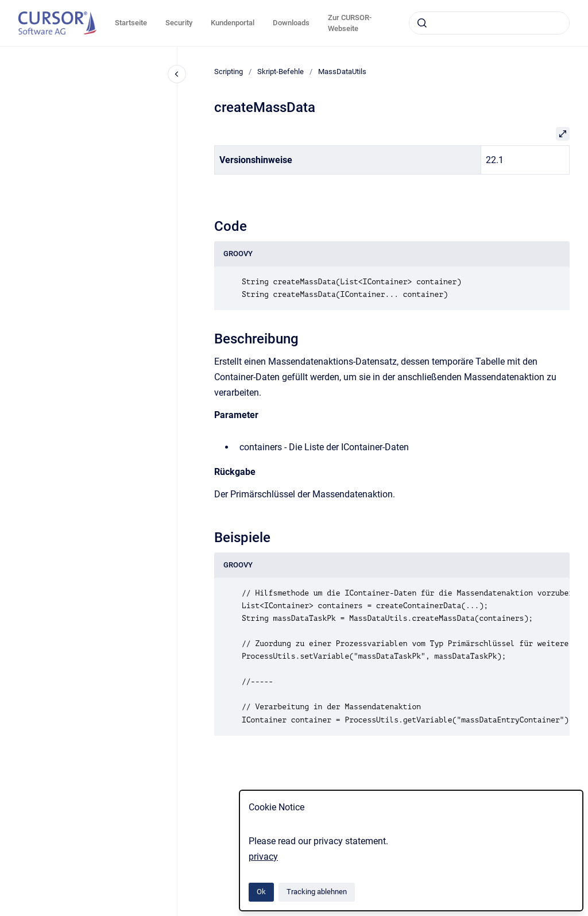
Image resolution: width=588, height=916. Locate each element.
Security (179, 23)
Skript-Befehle (281, 71)
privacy (263, 857)
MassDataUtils (342, 71)
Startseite (131, 23)
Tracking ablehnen (317, 892)
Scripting (229, 71)
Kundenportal (233, 23)
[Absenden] (422, 23)
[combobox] (489, 23)
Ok (261, 892)
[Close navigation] (177, 74)
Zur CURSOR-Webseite (350, 23)
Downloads (291, 23)
